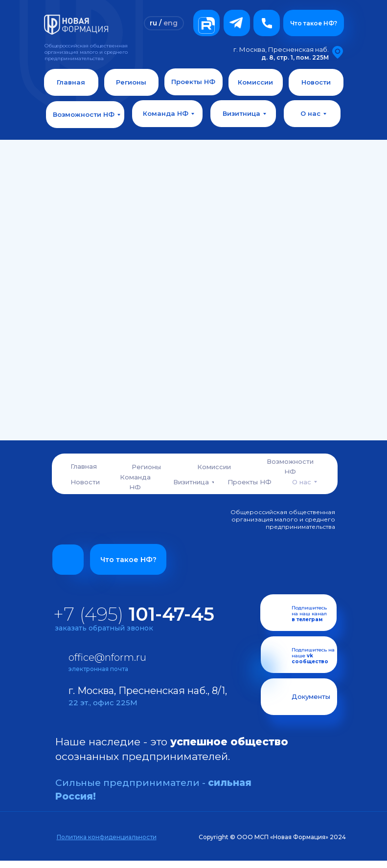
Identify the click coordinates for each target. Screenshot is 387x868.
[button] (267, 23)
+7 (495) (134, 614)
